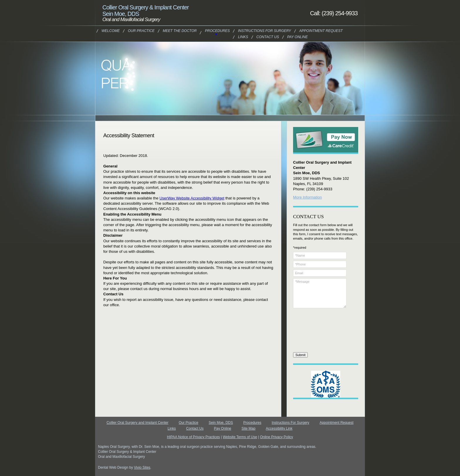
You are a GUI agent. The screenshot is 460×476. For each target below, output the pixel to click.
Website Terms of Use (240, 437)
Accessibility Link (279, 428)
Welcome (111, 31)
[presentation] (317, 331)
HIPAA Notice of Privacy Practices (193, 437)
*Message (320, 293)
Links (243, 37)
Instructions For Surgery (264, 31)
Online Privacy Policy (276, 437)
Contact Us (268, 37)
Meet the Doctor (180, 31)
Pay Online (297, 37)
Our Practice (141, 31)
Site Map (248, 428)
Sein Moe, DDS (221, 423)
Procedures (217, 31)
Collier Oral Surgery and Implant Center (137, 423)
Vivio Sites (142, 467)
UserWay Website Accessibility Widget (192, 198)
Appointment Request (321, 31)
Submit (300, 355)
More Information (307, 197)
